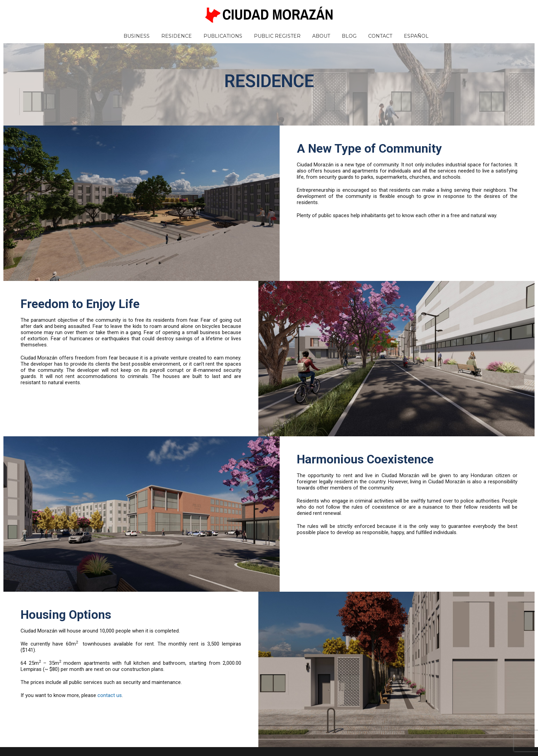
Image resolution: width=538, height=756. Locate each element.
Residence (177, 36)
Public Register (277, 36)
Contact (380, 36)
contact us (110, 695)
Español (416, 36)
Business (137, 36)
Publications (223, 36)
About (321, 36)
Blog (349, 36)
